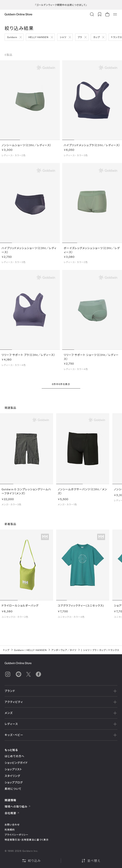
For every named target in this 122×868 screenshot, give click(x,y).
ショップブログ (14, 782)
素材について (13, 789)
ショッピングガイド (16, 763)
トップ (6, 650)
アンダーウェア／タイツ (64, 650)
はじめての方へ (15, 756)
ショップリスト (13, 769)
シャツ (63, 37)
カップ (97, 37)
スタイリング (12, 776)
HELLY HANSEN (39, 37)
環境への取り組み (18, 806)
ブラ (80, 37)
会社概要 (12, 813)
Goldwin (12, 37)
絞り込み (31, 861)
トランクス (114, 650)
